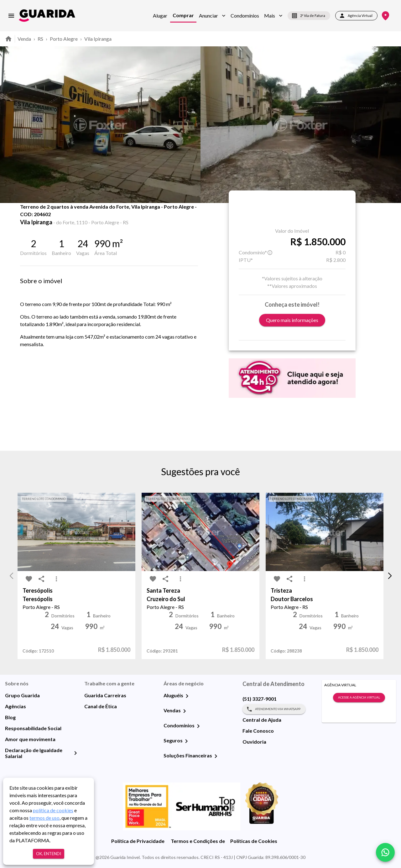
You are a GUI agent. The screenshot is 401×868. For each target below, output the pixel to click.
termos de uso (44, 818)
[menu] (11, 16)
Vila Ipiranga (98, 39)
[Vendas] (185, 711)
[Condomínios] (198, 726)
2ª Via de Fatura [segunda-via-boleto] (309, 16)
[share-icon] (41, 219)
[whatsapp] (385, 852)
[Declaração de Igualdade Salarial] (76, 753)
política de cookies (53, 810)
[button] (212, 16)
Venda (24, 39)
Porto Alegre (64, 39)
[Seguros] (186, 741)
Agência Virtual (356, 16)
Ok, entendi (49, 854)
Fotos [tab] (79, 217)
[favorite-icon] (29, 219)
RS (40, 39)
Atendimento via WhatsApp (274, 709)
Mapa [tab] (110, 217)
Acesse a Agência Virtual (359, 698)
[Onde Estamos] (385, 16)
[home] (47, 16)
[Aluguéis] (187, 696)
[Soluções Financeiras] (216, 756)
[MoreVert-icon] (56, 579)
